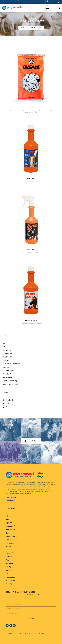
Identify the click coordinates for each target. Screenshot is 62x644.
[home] (11, 8)
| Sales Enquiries (21, 1)
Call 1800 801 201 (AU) (41, 1)
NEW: (9, 1)
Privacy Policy (11, 500)
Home (22, 28)
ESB (43, 634)
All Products (32, 28)
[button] (48, 8)
